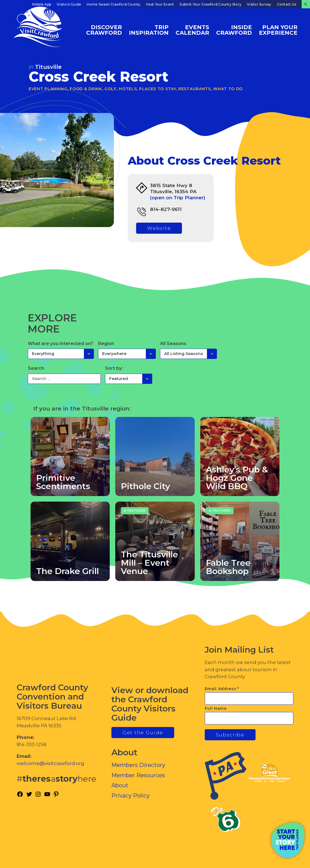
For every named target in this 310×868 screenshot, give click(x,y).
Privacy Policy (131, 796)
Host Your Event (160, 4)
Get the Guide (143, 733)
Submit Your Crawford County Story (210, 4)
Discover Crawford (104, 30)
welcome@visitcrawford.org (50, 763)
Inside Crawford (234, 30)
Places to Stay (158, 89)
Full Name (216, 708)
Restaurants (195, 89)
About (120, 785)
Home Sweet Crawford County (113, 4)
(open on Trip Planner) (178, 198)
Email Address (222, 689)
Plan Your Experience (278, 30)
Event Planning (48, 89)
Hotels (128, 89)
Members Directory (138, 765)
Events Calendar (192, 30)
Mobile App (42, 4)
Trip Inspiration (149, 30)
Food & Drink (86, 89)
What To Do (228, 89)
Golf (111, 89)
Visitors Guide (69, 4)
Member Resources (138, 775)
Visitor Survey (259, 4)
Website (159, 228)
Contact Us (287, 4)
